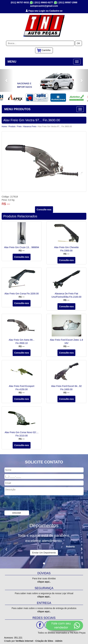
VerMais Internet (24, 641)
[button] (7, 81)
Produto (12, 127)
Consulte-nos (44, 210)
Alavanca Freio (30, 127)
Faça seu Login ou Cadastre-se (44, 11)
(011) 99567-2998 (68, 2)
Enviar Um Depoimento (44, 553)
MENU (12, 62)
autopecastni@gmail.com (44, 6)
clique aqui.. (44, 582)
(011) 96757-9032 (20, 2)
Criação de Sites (44, 641)
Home (4, 127)
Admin (59, 641)
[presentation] (25, 503)
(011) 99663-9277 (44, 2)
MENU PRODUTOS (17, 109)
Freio (19, 127)
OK (78, 43)
